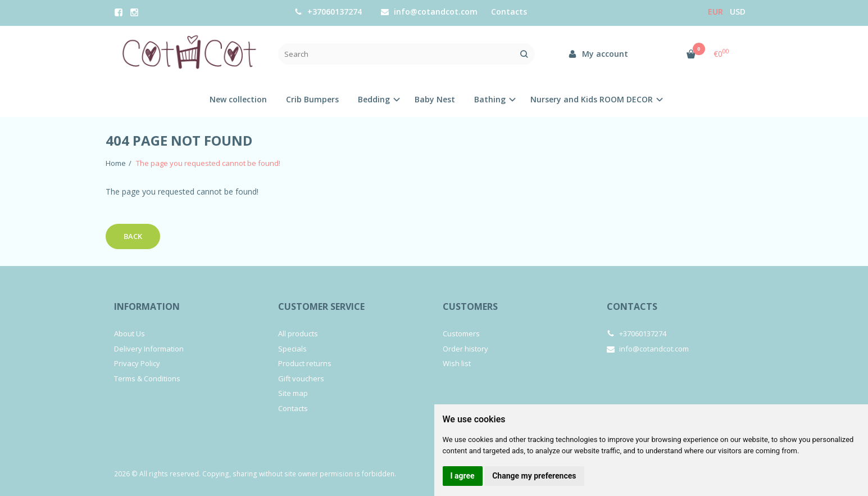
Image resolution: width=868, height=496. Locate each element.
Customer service (321, 306)
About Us (129, 333)
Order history (465, 349)
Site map (293, 393)
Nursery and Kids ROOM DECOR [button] (592, 99)
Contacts (509, 12)
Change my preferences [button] (534, 476)
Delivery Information (149, 349)
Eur (715, 12)
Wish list (457, 363)
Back (133, 236)
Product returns (305, 363)
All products (298, 333)
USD (738, 12)
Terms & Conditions (147, 378)
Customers (470, 306)
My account (598, 54)
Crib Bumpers (312, 99)
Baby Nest (435, 99)
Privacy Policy (137, 363)
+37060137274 (328, 12)
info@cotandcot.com (429, 12)
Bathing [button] (490, 99)
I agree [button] (463, 476)
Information (147, 306)
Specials (292, 349)
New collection (238, 99)
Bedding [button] (374, 99)
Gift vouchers (301, 378)
